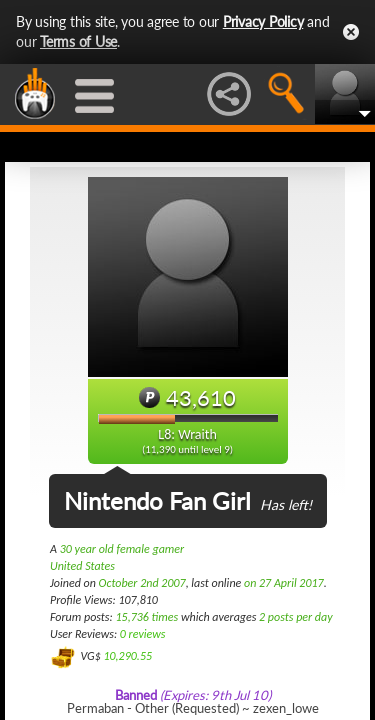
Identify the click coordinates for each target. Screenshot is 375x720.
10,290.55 (127, 656)
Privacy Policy (263, 21)
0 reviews (143, 634)
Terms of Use (78, 41)
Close (351, 32)
